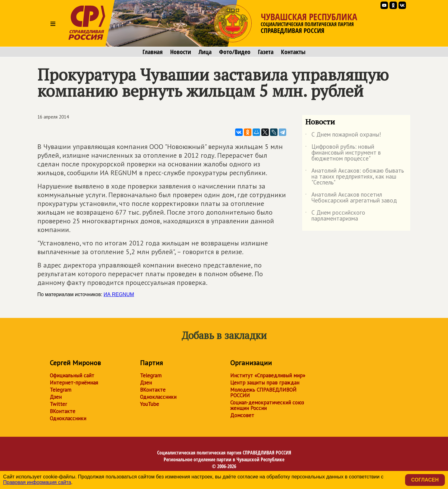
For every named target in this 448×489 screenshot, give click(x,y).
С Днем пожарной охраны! (343, 136)
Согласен (425, 480)
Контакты (293, 52)
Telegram (61, 390)
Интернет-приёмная (74, 383)
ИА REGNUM (119, 294)
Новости (181, 52)
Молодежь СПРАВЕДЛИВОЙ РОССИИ (263, 393)
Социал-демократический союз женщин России (267, 405)
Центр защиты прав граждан (265, 383)
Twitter (58, 404)
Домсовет (242, 415)
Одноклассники (68, 418)
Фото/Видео (235, 52)
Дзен (56, 397)
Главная (153, 52)
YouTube (149, 404)
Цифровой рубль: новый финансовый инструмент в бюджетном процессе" (343, 153)
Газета (266, 52)
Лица (205, 52)
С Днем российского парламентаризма (335, 216)
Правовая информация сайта (37, 482)
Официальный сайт (72, 375)
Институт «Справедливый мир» (268, 375)
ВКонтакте (63, 411)
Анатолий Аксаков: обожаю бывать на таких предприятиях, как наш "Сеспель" (355, 177)
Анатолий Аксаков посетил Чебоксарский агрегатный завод (351, 198)
